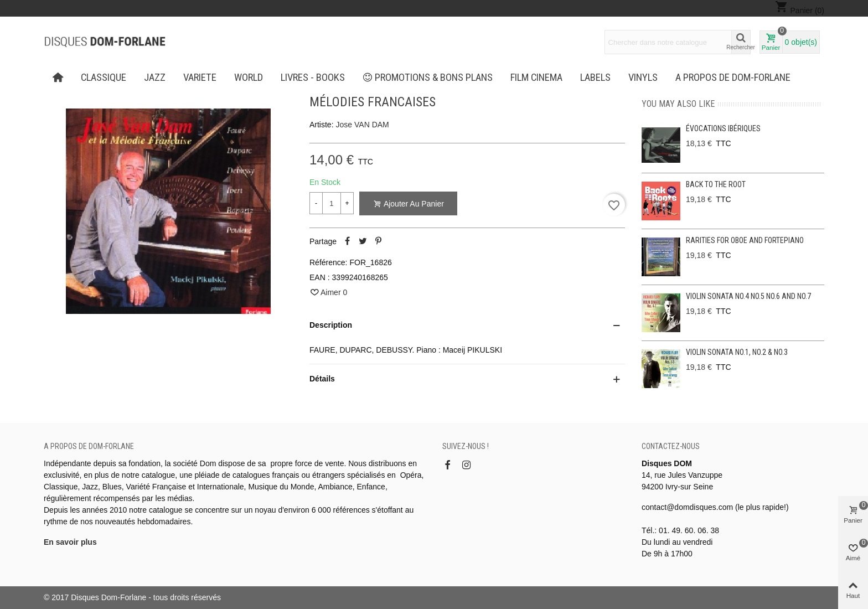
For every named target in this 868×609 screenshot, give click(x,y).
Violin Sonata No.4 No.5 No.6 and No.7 (748, 296)
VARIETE (200, 78)
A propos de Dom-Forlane (733, 78)
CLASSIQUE (104, 78)
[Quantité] (332, 203)
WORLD (249, 78)
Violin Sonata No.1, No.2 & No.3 (737, 352)
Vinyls (643, 78)
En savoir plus (70, 542)
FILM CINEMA (536, 78)
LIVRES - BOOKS (313, 78)
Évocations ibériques (723, 128)
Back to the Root (716, 184)
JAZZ (155, 78)
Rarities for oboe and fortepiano (745, 240)
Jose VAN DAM (363, 125)
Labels (595, 78)
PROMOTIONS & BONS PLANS (428, 78)
